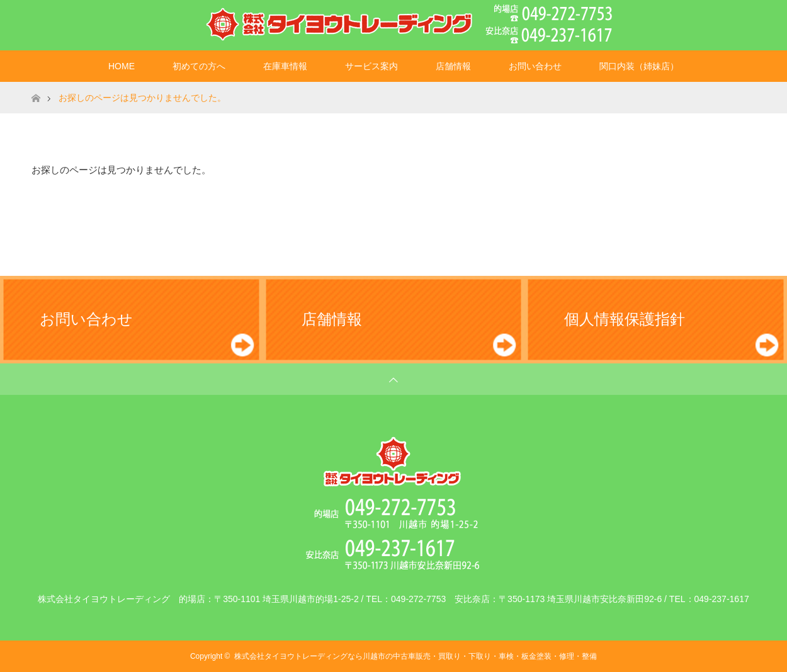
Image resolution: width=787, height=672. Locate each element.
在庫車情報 (285, 66)
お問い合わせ (535, 66)
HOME (122, 66)
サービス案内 (371, 66)
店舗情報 (453, 66)
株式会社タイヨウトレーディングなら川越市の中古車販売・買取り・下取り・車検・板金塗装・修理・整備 (416, 656)
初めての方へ (199, 66)
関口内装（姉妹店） (639, 66)
